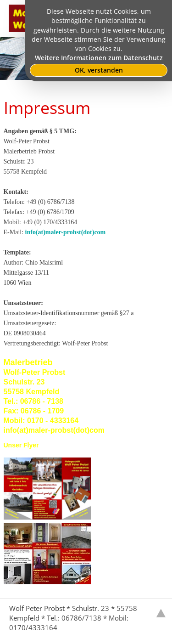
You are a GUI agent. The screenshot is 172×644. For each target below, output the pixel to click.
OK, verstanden (99, 70)
